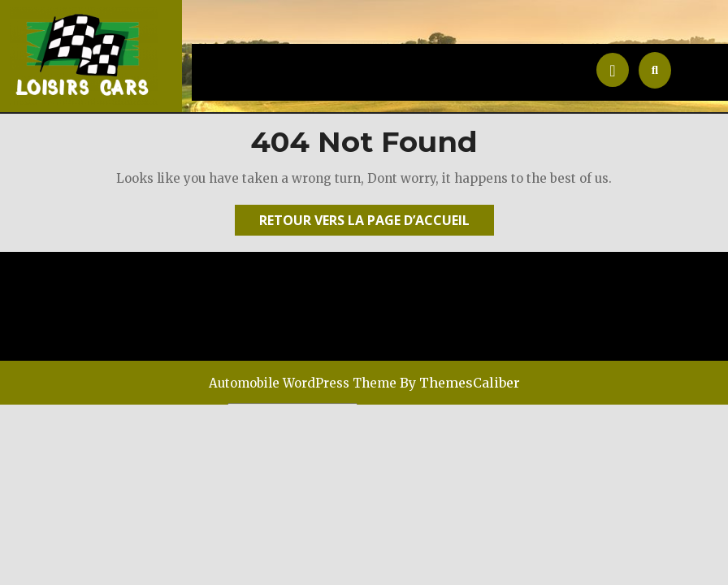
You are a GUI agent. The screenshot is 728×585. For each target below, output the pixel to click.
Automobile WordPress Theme (303, 383)
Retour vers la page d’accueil (377, 223)
